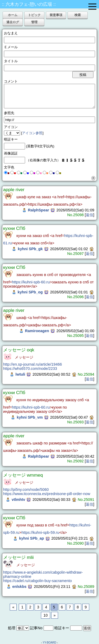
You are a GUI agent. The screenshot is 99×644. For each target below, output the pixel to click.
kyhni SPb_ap (31, 538)
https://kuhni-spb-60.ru (31, 282)
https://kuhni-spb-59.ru (40, 532)
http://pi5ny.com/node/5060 (26, 490)
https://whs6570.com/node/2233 (30, 369)
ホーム (13, 15)
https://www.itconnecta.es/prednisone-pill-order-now (47, 494)
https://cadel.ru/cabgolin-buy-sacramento (37, 581)
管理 (34, 22)
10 (45, 615)
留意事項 (56, 15)
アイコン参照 (32, 133)
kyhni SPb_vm (30, 417)
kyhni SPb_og (30, 292)
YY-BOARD (49, 643)
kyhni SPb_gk (30, 249)
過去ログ (13, 22)
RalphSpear (39, 210)
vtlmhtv (18, 500)
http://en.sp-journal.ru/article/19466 (32, 364)
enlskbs (20, 587)
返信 (89, 215)
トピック (34, 15)
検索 (78, 15)
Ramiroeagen (37, 331)
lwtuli (20, 374)
